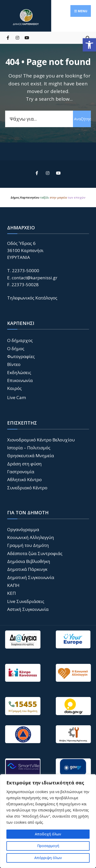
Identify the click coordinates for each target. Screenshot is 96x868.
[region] (48, 821)
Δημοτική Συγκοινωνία (31, 577)
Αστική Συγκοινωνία (28, 609)
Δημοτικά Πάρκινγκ (27, 569)
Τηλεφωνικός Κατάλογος (32, 298)
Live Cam (17, 397)
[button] (89, 45)
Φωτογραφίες (21, 356)
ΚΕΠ (12, 593)
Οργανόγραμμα (23, 529)
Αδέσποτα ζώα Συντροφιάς (35, 553)
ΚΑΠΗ (13, 585)
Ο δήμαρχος (20, 340)
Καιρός (14, 388)
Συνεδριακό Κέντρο (27, 488)
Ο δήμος (16, 348)
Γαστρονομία (21, 472)
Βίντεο (14, 364)
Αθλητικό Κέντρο (24, 479)
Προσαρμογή (48, 846)
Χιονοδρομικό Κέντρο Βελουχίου (41, 440)
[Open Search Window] (88, 38)
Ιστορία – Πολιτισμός (29, 448)
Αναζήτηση (82, 119)
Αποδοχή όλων (48, 834)
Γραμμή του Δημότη (28, 545)
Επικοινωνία (20, 380)
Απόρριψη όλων (48, 858)
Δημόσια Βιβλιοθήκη (29, 561)
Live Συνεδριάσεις (26, 601)
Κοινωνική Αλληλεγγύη (31, 537)
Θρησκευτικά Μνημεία (31, 456)
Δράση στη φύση (24, 464)
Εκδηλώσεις (19, 372)
